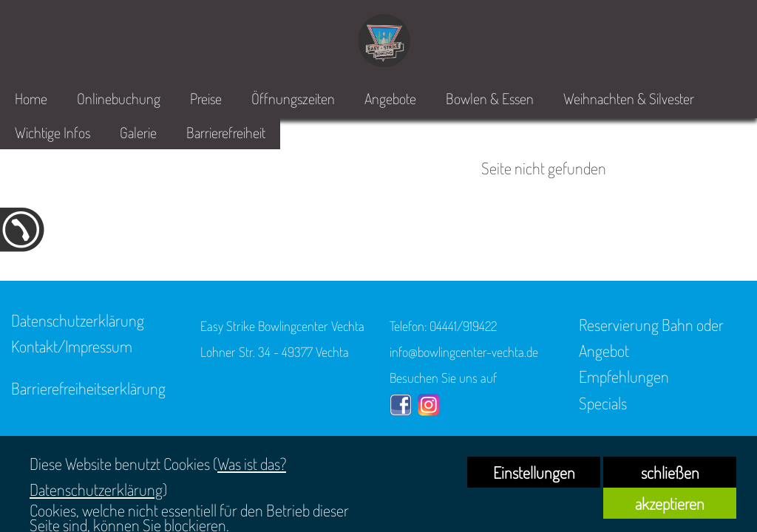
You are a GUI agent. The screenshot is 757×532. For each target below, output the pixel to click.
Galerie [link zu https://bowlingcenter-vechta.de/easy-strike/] (138, 132)
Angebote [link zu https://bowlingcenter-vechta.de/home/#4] (390, 98)
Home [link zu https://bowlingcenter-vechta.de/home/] (31, 98)
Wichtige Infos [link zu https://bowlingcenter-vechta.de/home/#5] (52, 132)
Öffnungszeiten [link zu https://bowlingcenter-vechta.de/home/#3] (293, 98)
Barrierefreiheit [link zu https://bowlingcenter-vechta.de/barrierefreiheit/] (226, 132)
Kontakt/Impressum (72, 346)
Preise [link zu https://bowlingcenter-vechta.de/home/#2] (206, 98)
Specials (603, 403)
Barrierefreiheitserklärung (88, 388)
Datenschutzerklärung (78, 320)
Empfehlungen (624, 376)
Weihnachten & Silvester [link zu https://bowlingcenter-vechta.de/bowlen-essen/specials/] (629, 98)
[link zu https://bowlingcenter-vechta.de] (384, 41)
